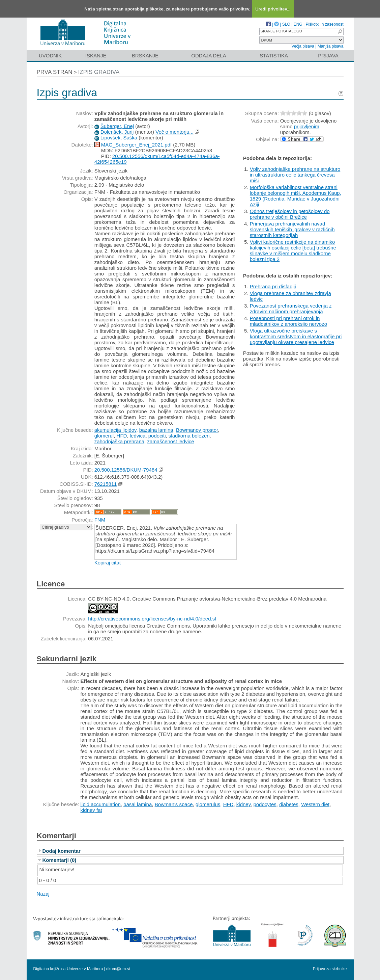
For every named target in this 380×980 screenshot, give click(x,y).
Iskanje (96, 56)
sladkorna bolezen (189, 436)
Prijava (328, 56)
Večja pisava (303, 46)
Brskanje (145, 56)
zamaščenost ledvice (170, 441)
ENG (298, 24)
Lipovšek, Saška (119, 138)
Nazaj (43, 894)
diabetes (289, 804)
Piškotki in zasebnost (324, 24)
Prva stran (55, 72)
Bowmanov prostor (197, 430)
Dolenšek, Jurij (117, 132)
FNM (100, 520)
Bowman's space (174, 804)
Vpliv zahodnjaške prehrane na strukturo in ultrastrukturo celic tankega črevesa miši (295, 175)
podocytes (265, 804)
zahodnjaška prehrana (119, 441)
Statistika (274, 56)
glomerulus (208, 804)
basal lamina (138, 804)
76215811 (106, 484)
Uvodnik (50, 56)
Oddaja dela (209, 56)
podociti (157, 436)
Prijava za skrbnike (330, 969)
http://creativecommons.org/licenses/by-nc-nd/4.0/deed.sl (152, 619)
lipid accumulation (101, 804)
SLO (286, 24)
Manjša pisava (331, 46)
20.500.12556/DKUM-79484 (126, 470)
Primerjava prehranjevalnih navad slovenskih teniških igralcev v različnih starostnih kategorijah (292, 229)
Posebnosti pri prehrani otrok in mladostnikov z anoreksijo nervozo (288, 321)
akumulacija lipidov (115, 430)
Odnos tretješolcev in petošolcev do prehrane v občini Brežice (290, 214)
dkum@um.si (118, 969)
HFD (122, 436)
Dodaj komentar (62, 851)
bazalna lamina (156, 430)
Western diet (315, 804)
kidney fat (91, 810)
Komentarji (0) (60, 860)
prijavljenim (307, 126)
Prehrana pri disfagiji (273, 286)
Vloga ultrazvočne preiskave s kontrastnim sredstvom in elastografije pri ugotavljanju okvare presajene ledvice (296, 336)
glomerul (104, 436)
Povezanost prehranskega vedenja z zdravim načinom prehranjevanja (291, 309)
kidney (243, 804)
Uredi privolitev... (273, 9)
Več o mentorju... (174, 132)
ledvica (138, 436)
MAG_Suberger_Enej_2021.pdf (136, 145)
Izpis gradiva (99, 72)
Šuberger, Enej (117, 126)
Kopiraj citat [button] (108, 563)
